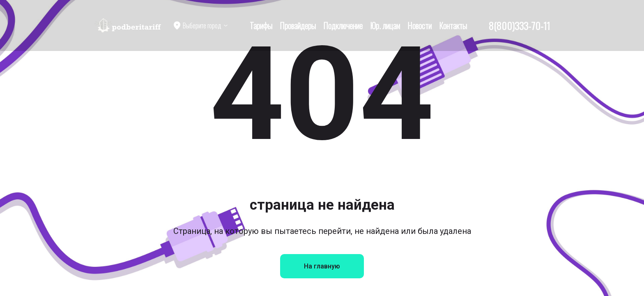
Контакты (453, 25)
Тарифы (261, 25)
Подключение (343, 25)
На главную (322, 266)
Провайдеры (298, 25)
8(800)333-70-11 (519, 25)
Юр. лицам (385, 25)
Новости (420, 25)
